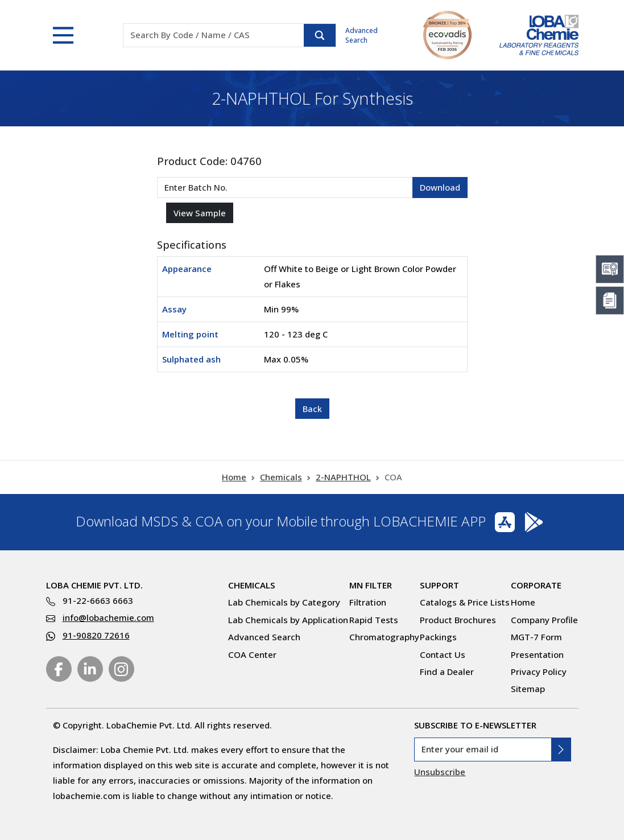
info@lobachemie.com (108, 617)
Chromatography (384, 637)
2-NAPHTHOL (343, 477)
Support (439, 585)
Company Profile (544, 620)
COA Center (252, 654)
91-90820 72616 (96, 635)
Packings (438, 637)
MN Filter (371, 585)
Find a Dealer (447, 672)
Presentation (537, 654)
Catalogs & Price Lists (465, 602)
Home (234, 477)
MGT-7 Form (536, 637)
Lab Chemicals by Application (288, 620)
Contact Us (443, 654)
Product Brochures (458, 620)
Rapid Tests (374, 620)
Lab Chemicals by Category (284, 602)
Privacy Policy (539, 672)
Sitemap (528, 689)
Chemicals (281, 477)
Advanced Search (361, 35)
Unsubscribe (440, 772)
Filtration (368, 602)
